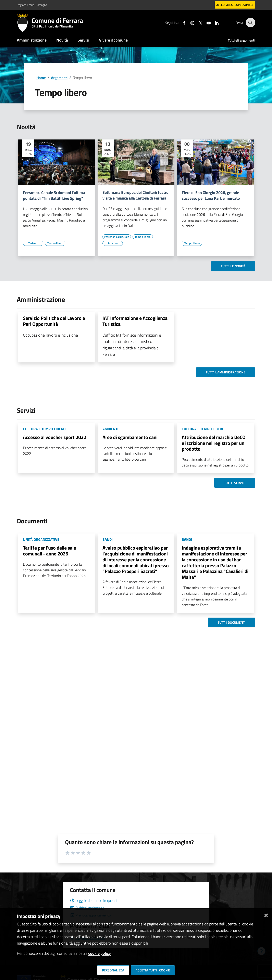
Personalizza (113, 970)
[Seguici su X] (198, 22)
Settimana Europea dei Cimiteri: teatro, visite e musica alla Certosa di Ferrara (136, 195)
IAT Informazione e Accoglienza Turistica (135, 321)
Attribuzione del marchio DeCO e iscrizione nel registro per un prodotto (214, 443)
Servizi (83, 40)
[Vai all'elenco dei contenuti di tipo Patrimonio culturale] (117, 237)
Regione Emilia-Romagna (32, 5)
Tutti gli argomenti (242, 40)
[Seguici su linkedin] (214, 22)
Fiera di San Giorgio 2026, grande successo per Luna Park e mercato (211, 195)
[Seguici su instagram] (190, 22)
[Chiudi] (266, 915)
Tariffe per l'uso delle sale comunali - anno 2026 (50, 551)
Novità (62, 40)
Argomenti (59, 78)
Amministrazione (32, 40)
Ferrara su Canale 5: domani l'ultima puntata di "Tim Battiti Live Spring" (54, 195)
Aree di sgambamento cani (130, 437)
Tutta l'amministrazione (226, 372)
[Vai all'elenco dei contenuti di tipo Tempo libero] (55, 243)
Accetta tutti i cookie (153, 970)
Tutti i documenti (232, 622)
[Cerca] (250, 23)
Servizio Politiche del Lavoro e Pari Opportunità (54, 321)
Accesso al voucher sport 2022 (55, 437)
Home (41, 78)
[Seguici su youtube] (206, 22)
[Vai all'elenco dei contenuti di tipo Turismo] (33, 243)
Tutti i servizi (235, 483)
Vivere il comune (113, 40)
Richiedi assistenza (87, 908)
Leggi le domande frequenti (93, 900)
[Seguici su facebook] (182, 22)
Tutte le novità (233, 266)
